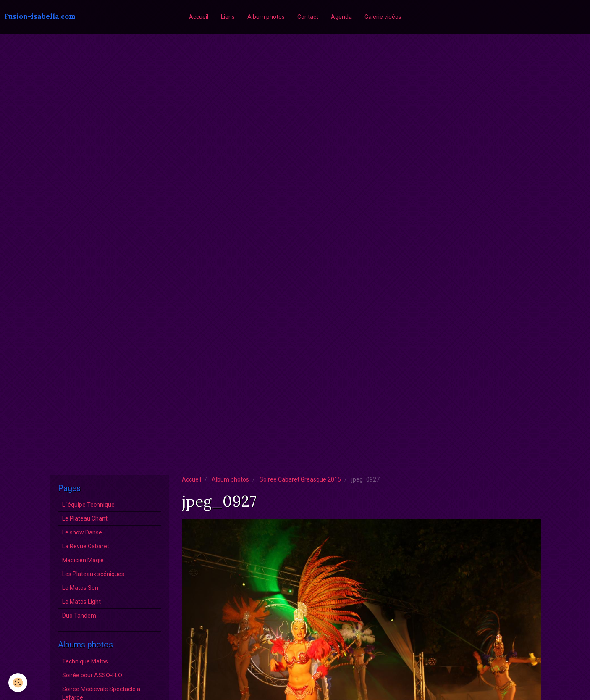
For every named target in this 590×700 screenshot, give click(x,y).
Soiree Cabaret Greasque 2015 (300, 479)
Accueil (199, 17)
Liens (228, 17)
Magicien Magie (83, 560)
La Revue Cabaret (86, 546)
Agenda (341, 17)
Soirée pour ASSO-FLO (92, 675)
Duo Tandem (79, 616)
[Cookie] (18, 683)
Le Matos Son (80, 588)
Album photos (266, 17)
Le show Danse (82, 532)
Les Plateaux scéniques (93, 574)
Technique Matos (85, 661)
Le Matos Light (81, 602)
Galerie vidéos (383, 17)
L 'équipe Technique (88, 505)
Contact (308, 17)
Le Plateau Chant (85, 518)
